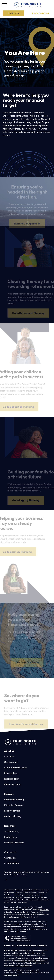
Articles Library (12, 831)
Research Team (12, 779)
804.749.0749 (20, 875)
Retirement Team (13, 784)
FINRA (42, 909)
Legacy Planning (12, 811)
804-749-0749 (40, 13)
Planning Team (11, 773)
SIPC (47, 909)
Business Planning (13, 816)
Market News (11, 837)
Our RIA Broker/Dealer (15, 768)
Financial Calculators (14, 843)
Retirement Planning (14, 800)
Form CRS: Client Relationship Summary (25, 946)
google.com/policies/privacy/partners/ (30, 961)
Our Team (9, 756)
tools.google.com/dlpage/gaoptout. (18, 966)
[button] (13, 13)
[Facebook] (6, 880)
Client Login (10, 858)
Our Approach (11, 762)
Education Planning (13, 805)
